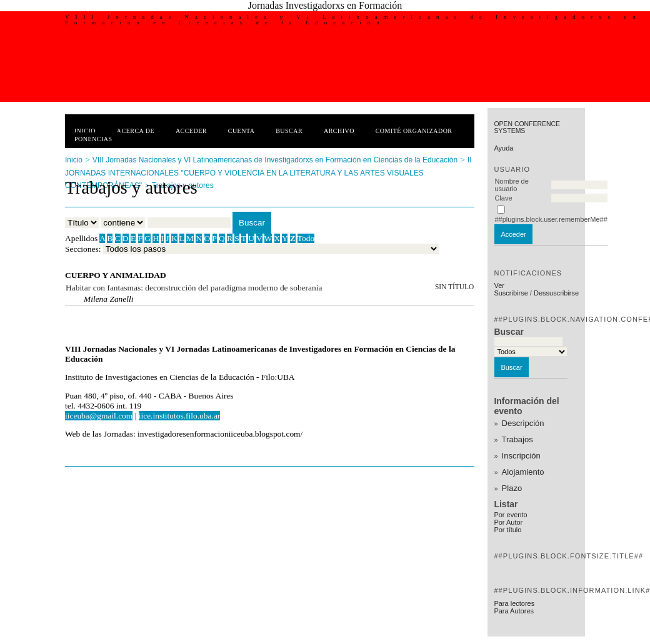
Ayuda (503, 148)
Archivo (339, 131)
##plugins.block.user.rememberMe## (551, 219)
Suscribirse (511, 293)
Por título (507, 530)
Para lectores (514, 603)
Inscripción (521, 456)
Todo (306, 238)
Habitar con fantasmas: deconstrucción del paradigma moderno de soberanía (194, 288)
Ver (499, 285)
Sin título (454, 287)
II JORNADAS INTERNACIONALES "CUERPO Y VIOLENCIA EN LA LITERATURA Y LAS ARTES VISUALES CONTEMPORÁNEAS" (268, 172)
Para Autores (514, 611)
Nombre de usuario (511, 185)
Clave (503, 198)
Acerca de (136, 131)
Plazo (512, 488)
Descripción (523, 423)
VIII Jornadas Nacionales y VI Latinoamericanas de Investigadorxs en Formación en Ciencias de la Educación (275, 160)
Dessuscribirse (556, 293)
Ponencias (93, 139)
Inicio (85, 131)
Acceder (191, 131)
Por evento (510, 515)
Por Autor (508, 522)
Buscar (289, 131)
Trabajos (517, 439)
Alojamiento (523, 472)
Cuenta (242, 131)
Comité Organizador (414, 131)
